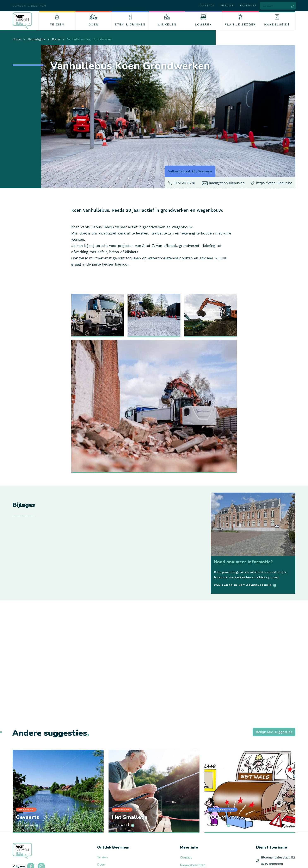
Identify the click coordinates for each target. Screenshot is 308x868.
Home (17, 39)
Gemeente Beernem (30, 6)
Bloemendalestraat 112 (278, 857)
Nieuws (227, 5)
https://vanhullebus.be (274, 183)
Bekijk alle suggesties (274, 732)
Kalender (248, 5)
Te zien (102, 857)
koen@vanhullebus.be (227, 183)
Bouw (56, 39)
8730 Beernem (272, 864)
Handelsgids (36, 39)
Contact (207, 5)
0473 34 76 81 (184, 183)
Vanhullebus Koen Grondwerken (90, 39)
